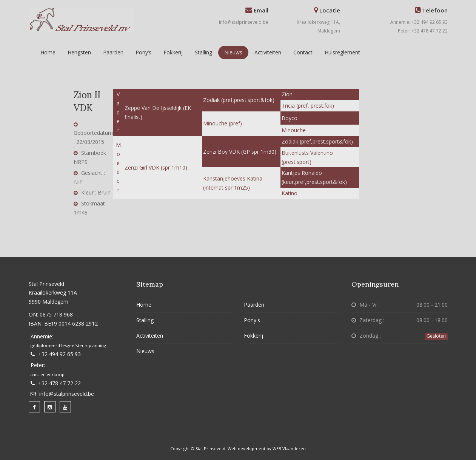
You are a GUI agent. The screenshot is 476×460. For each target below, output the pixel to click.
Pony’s (143, 52)
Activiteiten (268, 52)
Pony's (252, 320)
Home (48, 52)
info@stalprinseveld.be (244, 22)
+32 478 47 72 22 (59, 383)
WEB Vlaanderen (289, 448)
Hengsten (79, 52)
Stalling (203, 52)
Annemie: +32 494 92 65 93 (419, 22)
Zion (287, 94)
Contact (303, 52)
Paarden (113, 52)
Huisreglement (342, 52)
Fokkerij (173, 52)
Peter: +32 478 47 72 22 (423, 31)
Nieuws (233, 52)
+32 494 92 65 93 (59, 354)
